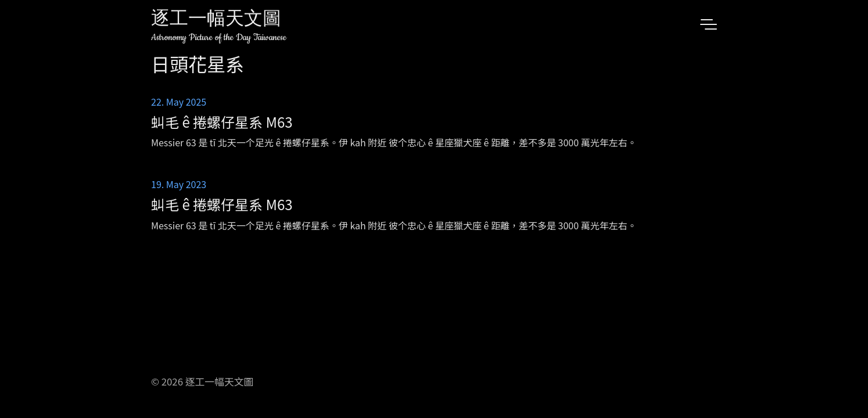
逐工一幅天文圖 (216, 20)
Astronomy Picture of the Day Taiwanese (219, 37)
